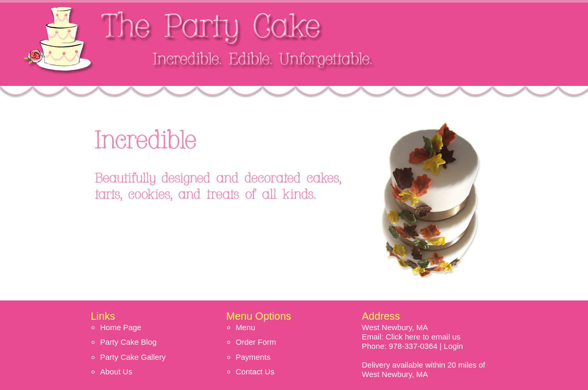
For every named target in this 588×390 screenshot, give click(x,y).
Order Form (256, 342)
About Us (116, 372)
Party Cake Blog (128, 342)
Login (453, 346)
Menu (246, 327)
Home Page (121, 327)
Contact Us (255, 372)
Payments (253, 357)
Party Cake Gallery (133, 357)
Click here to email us (423, 337)
